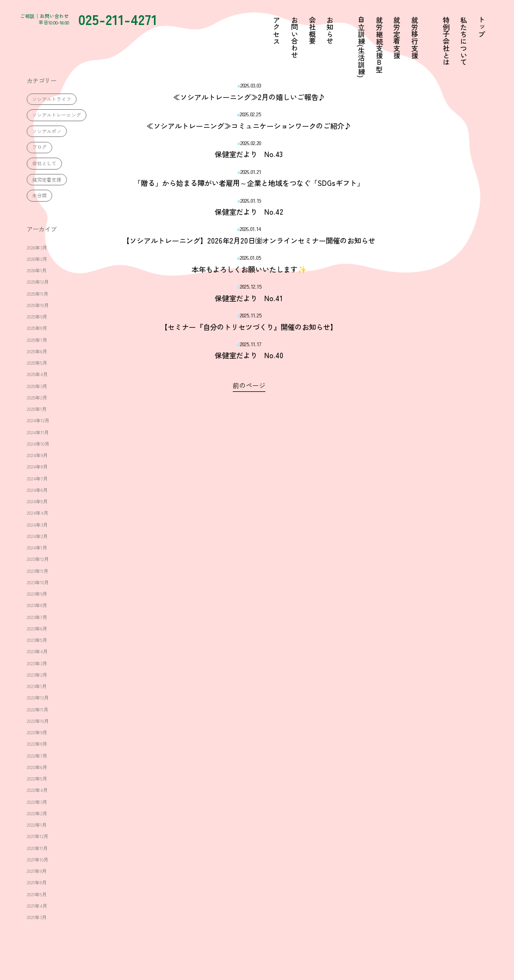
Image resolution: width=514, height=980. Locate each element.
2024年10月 (38, 444)
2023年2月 (37, 675)
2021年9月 (37, 871)
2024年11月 (38, 432)
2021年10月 (38, 860)
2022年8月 (37, 744)
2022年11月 (38, 710)
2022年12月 (38, 698)
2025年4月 (37, 374)
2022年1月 (37, 825)
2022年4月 (37, 790)
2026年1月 (37, 270)
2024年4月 (38, 513)
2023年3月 (37, 663)
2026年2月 (37, 259)
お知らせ (329, 30)
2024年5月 (37, 501)
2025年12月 (38, 282)
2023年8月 (37, 605)
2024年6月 (37, 490)
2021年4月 (37, 906)
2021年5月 (37, 894)
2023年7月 (37, 617)
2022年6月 (37, 767)
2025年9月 (37, 317)
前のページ (249, 385)
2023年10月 (38, 582)
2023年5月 (37, 640)
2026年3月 (37, 248)
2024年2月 (37, 536)
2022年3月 (37, 802)
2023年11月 (38, 571)
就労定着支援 (47, 180)
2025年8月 (37, 328)
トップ (481, 27)
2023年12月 (38, 559)
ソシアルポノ (47, 131)
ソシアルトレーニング (57, 115)
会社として (44, 163)
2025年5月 (37, 363)
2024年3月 (37, 525)
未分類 (39, 195)
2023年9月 (37, 594)
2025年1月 (37, 409)
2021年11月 (37, 848)
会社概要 (311, 30)
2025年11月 (38, 294)
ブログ (39, 147)
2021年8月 (37, 882)
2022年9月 (37, 732)
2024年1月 (37, 548)
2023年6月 (37, 629)
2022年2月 (37, 813)
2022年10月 (38, 721)
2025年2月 (37, 398)
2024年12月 (38, 420)
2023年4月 (37, 651)
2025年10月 (38, 305)
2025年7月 (37, 340)
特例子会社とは (445, 41)
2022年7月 (37, 756)
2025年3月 (37, 386)
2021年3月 (37, 917)
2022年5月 (37, 779)
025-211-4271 (130, 20)
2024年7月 (37, 479)
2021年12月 (38, 836)
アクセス (276, 30)
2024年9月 (37, 455)
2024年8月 (37, 467)
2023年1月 (37, 686)
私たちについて (463, 41)
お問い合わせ (294, 38)
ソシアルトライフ (52, 99)
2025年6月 (37, 351)
